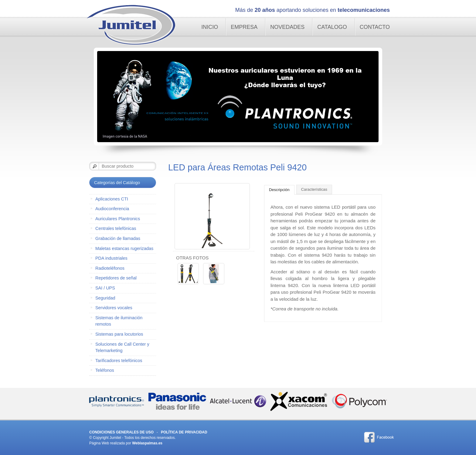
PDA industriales (111, 258)
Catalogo (332, 27)
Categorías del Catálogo (117, 183)
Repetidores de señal (116, 278)
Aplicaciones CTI (112, 199)
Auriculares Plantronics (118, 219)
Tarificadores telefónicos (119, 361)
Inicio (210, 27)
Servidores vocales (114, 308)
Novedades (287, 27)
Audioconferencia (112, 209)
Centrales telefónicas (116, 228)
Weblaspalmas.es (147, 443)
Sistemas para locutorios (119, 334)
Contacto (375, 27)
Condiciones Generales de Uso (121, 432)
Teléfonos (105, 370)
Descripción (279, 190)
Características (314, 189)
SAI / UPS (105, 288)
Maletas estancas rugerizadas (124, 248)
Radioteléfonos (110, 268)
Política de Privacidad (184, 432)
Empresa (244, 27)
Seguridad (105, 298)
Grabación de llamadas (118, 238)
